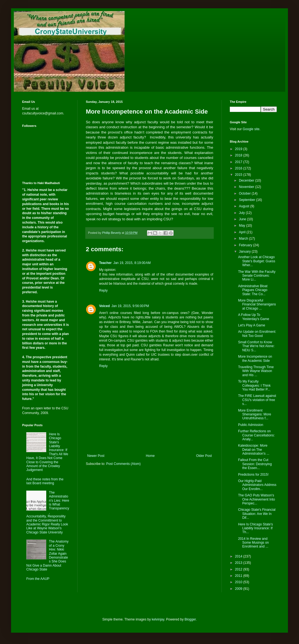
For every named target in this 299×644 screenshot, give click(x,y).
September (248, 200)
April (243, 232)
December (247, 180)
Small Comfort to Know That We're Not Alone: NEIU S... (256, 346)
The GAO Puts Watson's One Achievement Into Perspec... (257, 499)
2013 (239, 563)
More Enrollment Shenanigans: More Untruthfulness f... (255, 414)
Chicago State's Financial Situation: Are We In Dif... (257, 514)
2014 (239, 556)
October (245, 193)
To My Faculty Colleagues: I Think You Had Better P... (254, 385)
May (243, 226)
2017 (239, 162)
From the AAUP (38, 579)
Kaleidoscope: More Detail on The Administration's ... (254, 450)
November (247, 187)
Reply (103, 290)
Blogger (190, 619)
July (242, 213)
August (245, 206)
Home (150, 456)
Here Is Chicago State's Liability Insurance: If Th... (256, 528)
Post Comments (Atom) (123, 464)
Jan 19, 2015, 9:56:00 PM (130, 306)
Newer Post (96, 456)
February (246, 245)
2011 (239, 576)
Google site (251, 129)
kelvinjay (158, 619)
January (245, 252)
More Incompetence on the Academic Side (255, 358)
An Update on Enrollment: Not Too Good (257, 334)
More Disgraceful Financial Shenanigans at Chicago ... (257, 304)
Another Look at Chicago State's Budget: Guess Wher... (257, 261)
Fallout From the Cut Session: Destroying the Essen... (255, 464)
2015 (239, 175)
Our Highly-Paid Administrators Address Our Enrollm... (257, 485)
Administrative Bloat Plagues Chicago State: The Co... (253, 290)
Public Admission (251, 425)
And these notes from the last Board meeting (45, 481)
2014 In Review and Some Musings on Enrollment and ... (253, 543)
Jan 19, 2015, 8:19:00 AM (132, 263)
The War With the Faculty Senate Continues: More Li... (257, 276)
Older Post (204, 456)
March (244, 239)
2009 (239, 589)
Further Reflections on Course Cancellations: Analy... (256, 435)
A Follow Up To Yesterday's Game (254, 317)
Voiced (104, 306)
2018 (239, 155)
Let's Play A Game (252, 325)
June (243, 219)
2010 (239, 582)
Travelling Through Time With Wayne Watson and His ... (256, 371)
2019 (239, 149)
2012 (239, 569)
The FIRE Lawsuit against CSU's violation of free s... (257, 400)
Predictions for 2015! (253, 475)
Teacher (105, 263)
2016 (239, 168)
